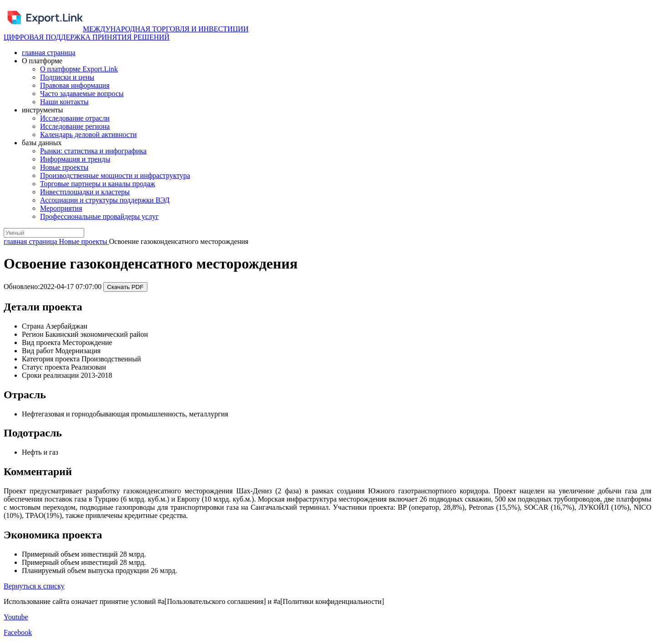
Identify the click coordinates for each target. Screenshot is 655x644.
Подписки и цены (67, 77)
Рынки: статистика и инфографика (93, 151)
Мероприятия (61, 208)
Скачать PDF (125, 287)
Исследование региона (75, 126)
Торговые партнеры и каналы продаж (98, 184)
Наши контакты (64, 102)
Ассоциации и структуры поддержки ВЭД (105, 200)
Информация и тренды (75, 159)
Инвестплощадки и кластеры (85, 192)
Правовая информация (75, 85)
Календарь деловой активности (88, 134)
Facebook (18, 632)
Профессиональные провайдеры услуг (99, 216)
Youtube (16, 617)
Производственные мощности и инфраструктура (115, 175)
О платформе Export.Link (79, 69)
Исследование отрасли (75, 118)
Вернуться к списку (34, 586)
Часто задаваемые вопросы (82, 94)
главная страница (49, 53)
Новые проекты (64, 167)
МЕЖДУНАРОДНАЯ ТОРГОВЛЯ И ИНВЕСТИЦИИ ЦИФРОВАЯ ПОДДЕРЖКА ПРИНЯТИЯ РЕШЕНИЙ (126, 33)
